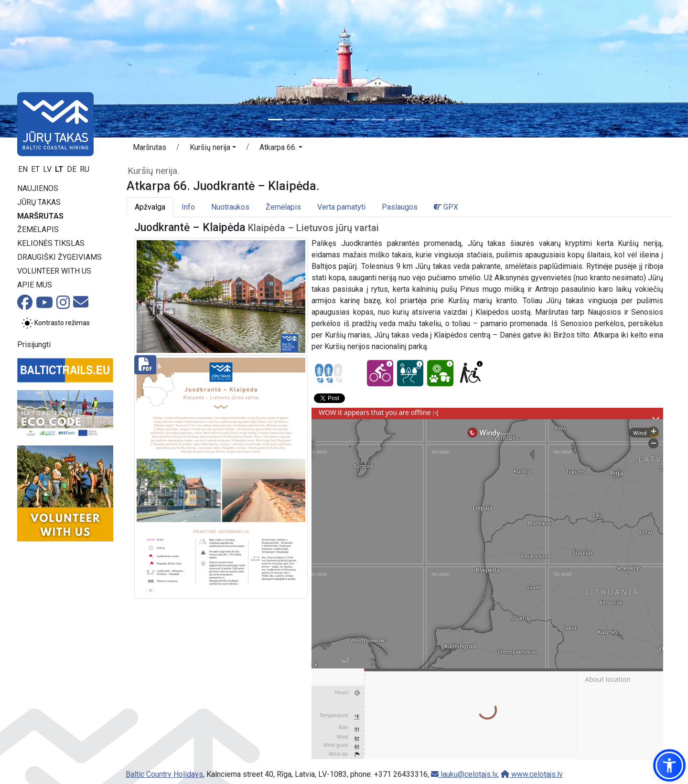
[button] (213, 149)
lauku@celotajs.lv (464, 774)
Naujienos (38, 188)
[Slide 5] (344, 120)
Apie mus (35, 285)
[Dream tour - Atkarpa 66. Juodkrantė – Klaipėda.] (410, 373)
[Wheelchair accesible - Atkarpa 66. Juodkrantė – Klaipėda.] (470, 373)
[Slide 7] (378, 120)
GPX (446, 207)
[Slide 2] (292, 120)
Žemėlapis (38, 229)
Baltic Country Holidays (164, 774)
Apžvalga (150, 207)
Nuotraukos (230, 207)
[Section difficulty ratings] (329, 373)
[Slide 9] (413, 120)
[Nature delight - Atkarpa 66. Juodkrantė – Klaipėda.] (440, 373)
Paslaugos (400, 207)
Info (188, 207)
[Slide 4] (327, 120)
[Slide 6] (361, 120)
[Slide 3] (310, 120)
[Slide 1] (275, 120)
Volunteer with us (54, 271)
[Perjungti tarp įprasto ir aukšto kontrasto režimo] (56, 323)
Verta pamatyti (341, 207)
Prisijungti (34, 344)
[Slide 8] (396, 120)
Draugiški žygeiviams (59, 257)
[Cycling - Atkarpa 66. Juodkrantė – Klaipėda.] (380, 373)
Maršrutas (40, 216)
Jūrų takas (39, 202)
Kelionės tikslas (51, 243)
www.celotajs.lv (532, 774)
